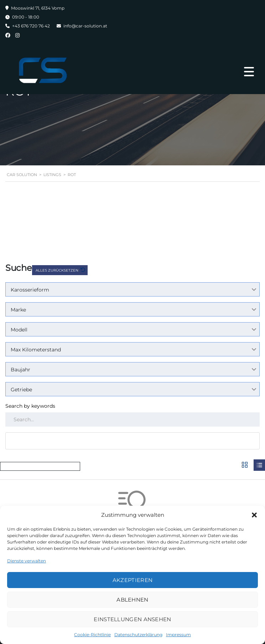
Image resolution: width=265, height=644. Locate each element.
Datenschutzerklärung (138, 635)
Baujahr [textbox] (20, 370)
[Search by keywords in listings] (132, 419)
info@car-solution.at (85, 26)
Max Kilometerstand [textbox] (36, 350)
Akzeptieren (132, 580)
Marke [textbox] (18, 310)
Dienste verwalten (27, 561)
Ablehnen (132, 600)
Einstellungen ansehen (132, 619)
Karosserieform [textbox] (30, 290)
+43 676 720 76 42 (31, 26)
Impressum (178, 635)
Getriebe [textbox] (21, 390)
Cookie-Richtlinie (92, 635)
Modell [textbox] (19, 330)
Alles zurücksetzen (58, 270)
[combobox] (132, 289)
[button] (254, 515)
